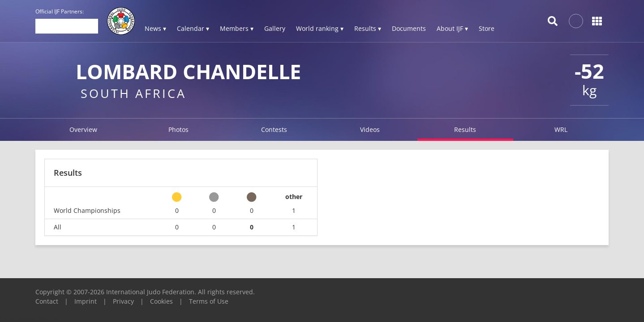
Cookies (161, 301)
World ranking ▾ (320, 28)
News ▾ (155, 28)
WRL (561, 129)
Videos (370, 129)
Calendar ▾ (193, 28)
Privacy (123, 301)
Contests (274, 129)
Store (487, 28)
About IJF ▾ (452, 28)
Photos (178, 129)
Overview (83, 129)
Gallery (275, 28)
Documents (409, 28)
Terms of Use (209, 301)
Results (465, 129)
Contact (47, 301)
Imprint (86, 301)
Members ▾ (237, 28)
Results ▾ (368, 28)
